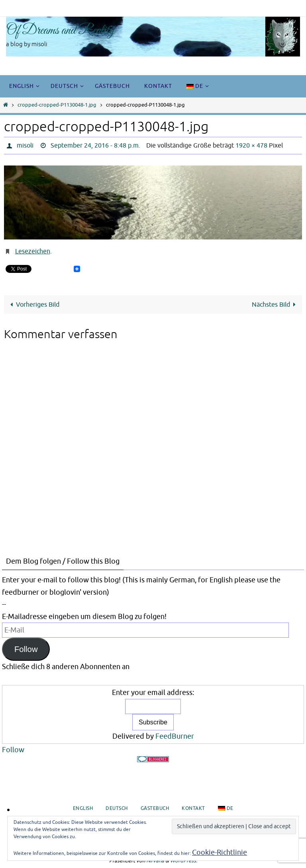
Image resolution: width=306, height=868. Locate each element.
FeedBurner (175, 736)
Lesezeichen (33, 251)
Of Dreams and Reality (60, 31)
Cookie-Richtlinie (220, 852)
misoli (25, 146)
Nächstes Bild (276, 305)
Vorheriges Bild (33, 305)
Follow (26, 649)
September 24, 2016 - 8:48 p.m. (95, 146)
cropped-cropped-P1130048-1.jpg (57, 105)
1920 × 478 (251, 146)
